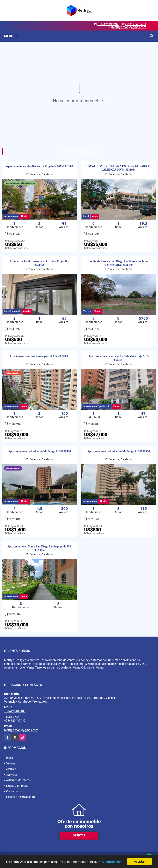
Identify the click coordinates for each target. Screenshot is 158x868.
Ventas (11, 763)
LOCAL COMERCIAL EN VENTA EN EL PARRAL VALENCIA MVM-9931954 (119, 168)
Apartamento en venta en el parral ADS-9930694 (40, 356)
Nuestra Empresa (17, 786)
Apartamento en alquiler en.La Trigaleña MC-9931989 (39, 166)
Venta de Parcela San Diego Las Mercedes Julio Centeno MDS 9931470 (118, 263)
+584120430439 (108, 24)
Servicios (12, 775)
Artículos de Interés (18, 780)
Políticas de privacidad (20, 797)
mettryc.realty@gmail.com (21, 730)
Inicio (10, 758)
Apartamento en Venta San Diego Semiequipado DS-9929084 (39, 548)
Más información (110, 862)
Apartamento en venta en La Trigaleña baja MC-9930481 (118, 358)
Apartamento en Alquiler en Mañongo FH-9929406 (39, 451)
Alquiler (11, 769)
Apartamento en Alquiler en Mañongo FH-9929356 (118, 451)
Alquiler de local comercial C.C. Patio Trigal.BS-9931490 (39, 263)
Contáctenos (14, 791)
